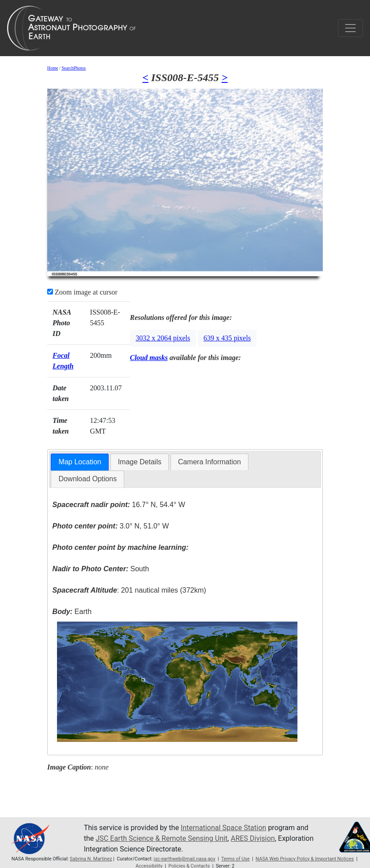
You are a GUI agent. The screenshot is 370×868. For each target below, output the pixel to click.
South (101, 569)
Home (53, 68)
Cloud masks (149, 358)
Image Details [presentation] (140, 462)
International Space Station (224, 828)
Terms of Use (236, 859)
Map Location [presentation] (80, 462)
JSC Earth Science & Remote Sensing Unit (162, 838)
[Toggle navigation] (350, 28)
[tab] (80, 462)
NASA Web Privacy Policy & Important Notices (305, 859)
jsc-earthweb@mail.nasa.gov (184, 859)
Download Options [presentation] (87, 479)
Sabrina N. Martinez (91, 859)
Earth (72, 612)
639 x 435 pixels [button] (227, 338)
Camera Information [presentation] (209, 462)
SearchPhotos (73, 68)
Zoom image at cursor (82, 292)
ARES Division (253, 838)
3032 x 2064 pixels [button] (163, 338)
